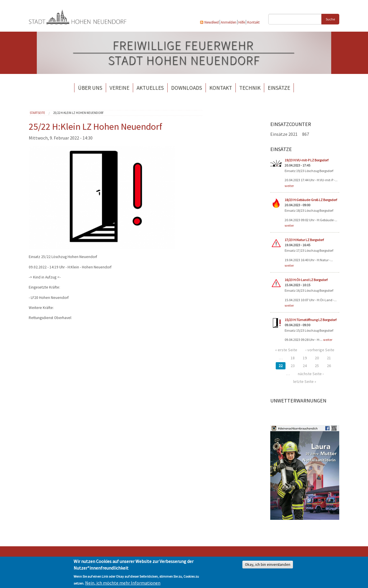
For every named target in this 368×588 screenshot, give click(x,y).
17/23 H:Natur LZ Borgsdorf (304, 240)
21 (329, 358)
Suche (330, 19)
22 (281, 366)
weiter (289, 186)
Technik (250, 88)
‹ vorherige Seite (320, 350)
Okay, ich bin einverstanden (268, 565)
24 (305, 366)
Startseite (37, 113)
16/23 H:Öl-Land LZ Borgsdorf (306, 280)
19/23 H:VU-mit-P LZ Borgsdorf (306, 160)
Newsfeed (212, 22)
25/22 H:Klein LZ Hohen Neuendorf (78, 113)
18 (293, 358)
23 (293, 366)
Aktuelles (150, 88)
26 (329, 366)
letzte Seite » (305, 381)
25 (317, 366)
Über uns (90, 88)
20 (317, 358)
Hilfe (242, 22)
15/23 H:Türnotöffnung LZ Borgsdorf (310, 320)
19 (305, 358)
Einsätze (279, 88)
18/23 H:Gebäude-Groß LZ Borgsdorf (311, 200)
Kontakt (253, 22)
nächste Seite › (311, 374)
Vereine (119, 88)
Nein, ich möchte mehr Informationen (123, 583)
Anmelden (229, 22)
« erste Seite (286, 350)
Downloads (187, 88)
